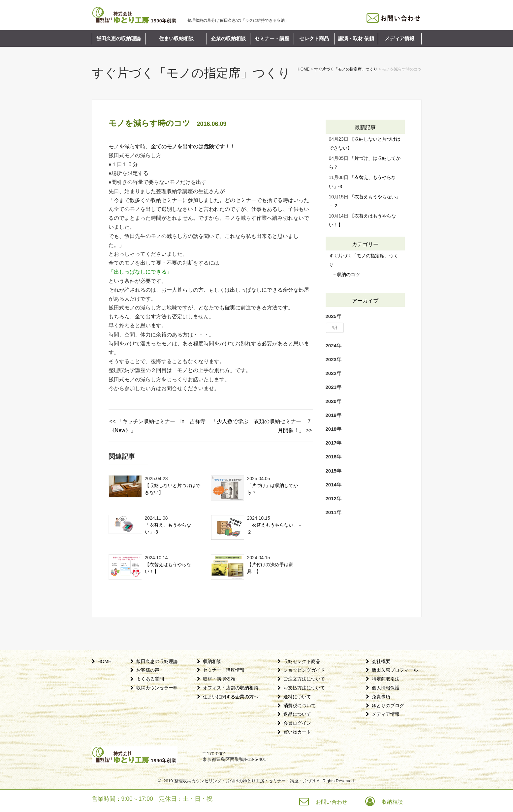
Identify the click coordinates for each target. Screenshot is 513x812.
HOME (105, 661)
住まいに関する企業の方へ (231, 697)
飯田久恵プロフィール (395, 670)
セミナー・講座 (272, 39)
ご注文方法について (304, 679)
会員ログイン (297, 723)
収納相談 (212, 661)
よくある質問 (150, 679)
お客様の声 (148, 670)
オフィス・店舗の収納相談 (231, 688)
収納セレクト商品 (302, 661)
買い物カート (297, 732)
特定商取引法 (386, 679)
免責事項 (381, 697)
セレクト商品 (314, 39)
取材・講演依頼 (219, 679)
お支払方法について (304, 688)
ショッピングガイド (304, 670)
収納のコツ (348, 275)
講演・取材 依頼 (356, 39)
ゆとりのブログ (388, 706)
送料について (297, 697)
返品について (297, 714)
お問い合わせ (332, 802)
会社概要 (381, 661)
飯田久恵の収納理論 (119, 39)
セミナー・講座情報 (224, 670)
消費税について (300, 706)
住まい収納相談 (176, 39)
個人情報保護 (386, 688)
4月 (335, 328)
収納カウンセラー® (156, 688)
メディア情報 (400, 39)
